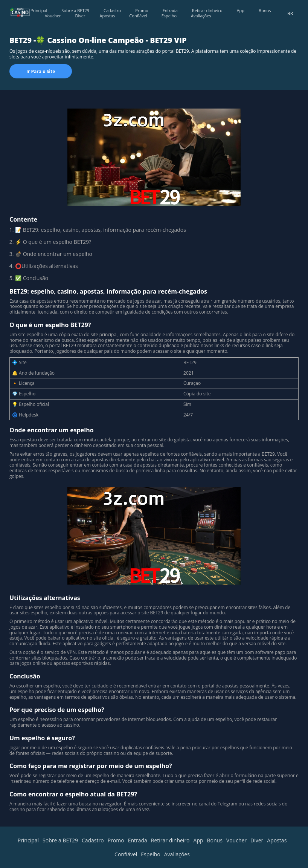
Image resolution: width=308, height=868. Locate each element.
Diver (80, 16)
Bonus (265, 10)
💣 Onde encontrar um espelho (54, 254)
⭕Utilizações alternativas (47, 266)
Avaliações (201, 16)
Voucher (53, 16)
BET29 (31, 230)
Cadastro (112, 10)
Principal (39, 10)
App (241, 10)
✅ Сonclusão (32, 278)
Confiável (138, 16)
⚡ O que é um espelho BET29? (53, 242)
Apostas (107, 16)
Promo (142, 10)
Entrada (170, 10)
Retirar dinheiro (207, 10)
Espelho (169, 16)
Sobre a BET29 (75, 10)
